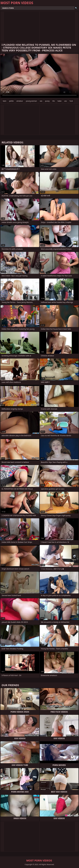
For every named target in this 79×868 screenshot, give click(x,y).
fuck (71, 101)
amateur (20, 101)
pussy (47, 101)
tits (54, 101)
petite (11, 101)
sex (41, 101)
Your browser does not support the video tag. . (39, 76)
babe (60, 101)
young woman (31, 101)
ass (66, 101)
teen (5, 101)
